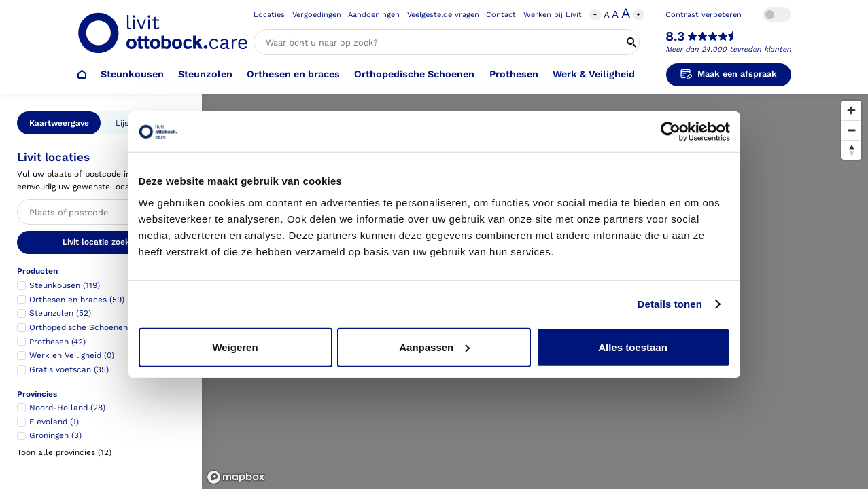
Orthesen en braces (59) (77, 300)
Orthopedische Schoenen (414, 74)
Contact (501, 15)
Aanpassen (434, 347)
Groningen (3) (55, 435)
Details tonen (670, 304)
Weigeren (235, 347)
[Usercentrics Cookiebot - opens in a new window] (671, 132)
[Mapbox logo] (236, 477)
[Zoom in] (851, 110)
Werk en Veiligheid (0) (72, 355)
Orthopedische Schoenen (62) (87, 327)
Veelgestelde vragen (443, 15)
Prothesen (514, 74)
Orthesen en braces (293, 74)
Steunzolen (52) (60, 313)
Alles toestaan (633, 347)
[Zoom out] (851, 130)
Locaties (269, 15)
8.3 (675, 37)
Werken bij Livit (553, 15)
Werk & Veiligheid (594, 74)
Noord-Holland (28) (67, 407)
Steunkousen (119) (65, 285)
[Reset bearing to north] (851, 150)
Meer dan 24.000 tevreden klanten (728, 49)
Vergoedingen (317, 15)
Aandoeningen (374, 15)
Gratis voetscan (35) (69, 369)
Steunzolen (205, 74)
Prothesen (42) (57, 342)
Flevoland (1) (54, 422)
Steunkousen (132, 74)
